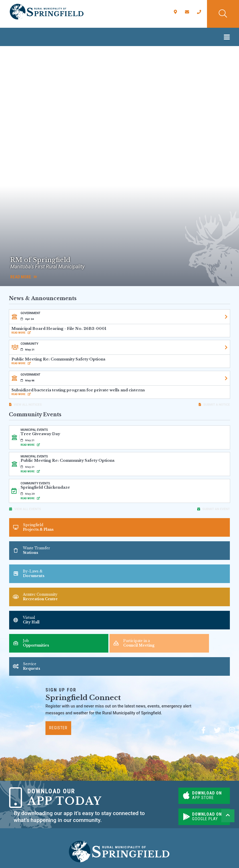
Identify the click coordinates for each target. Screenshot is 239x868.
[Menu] (228, 37)
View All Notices (28, 405)
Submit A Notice (217, 405)
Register (58, 728)
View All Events (28, 509)
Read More (24, 277)
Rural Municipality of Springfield (47, 12)
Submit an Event (216, 509)
